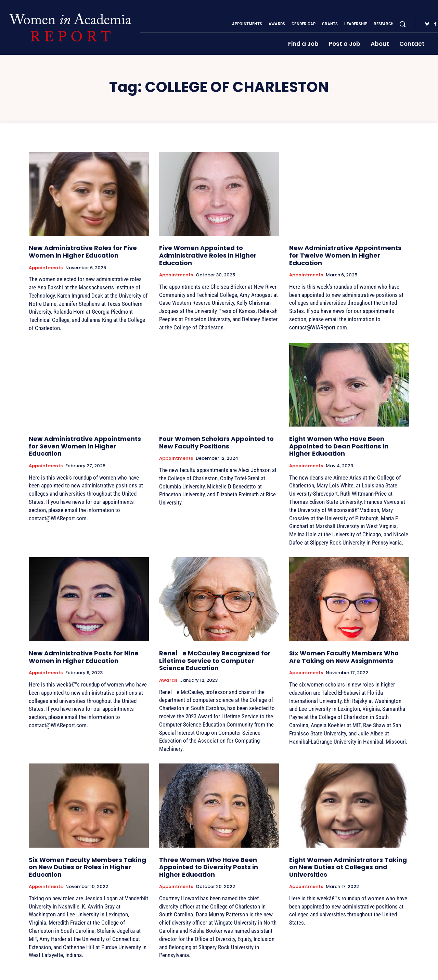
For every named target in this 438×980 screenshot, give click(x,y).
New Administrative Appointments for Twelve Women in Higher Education (345, 255)
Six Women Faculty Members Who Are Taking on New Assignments (344, 657)
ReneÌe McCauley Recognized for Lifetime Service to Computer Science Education (215, 661)
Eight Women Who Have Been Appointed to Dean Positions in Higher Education (339, 446)
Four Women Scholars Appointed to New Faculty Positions (216, 442)
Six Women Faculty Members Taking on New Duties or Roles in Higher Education (87, 867)
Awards (168, 680)
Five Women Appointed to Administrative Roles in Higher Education (208, 255)
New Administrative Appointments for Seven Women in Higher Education (85, 446)
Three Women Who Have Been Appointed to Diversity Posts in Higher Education (209, 867)
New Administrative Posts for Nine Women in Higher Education (84, 657)
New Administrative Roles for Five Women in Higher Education (83, 252)
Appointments (46, 268)
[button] (402, 24)
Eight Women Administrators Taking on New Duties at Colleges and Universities (348, 867)
